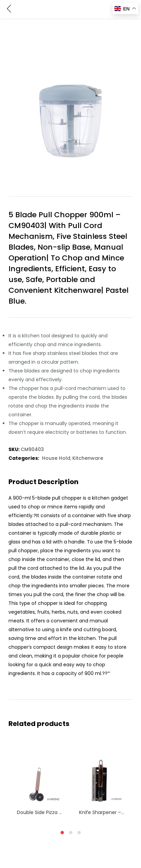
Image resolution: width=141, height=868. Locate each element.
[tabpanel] (40, 782)
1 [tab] (62, 833)
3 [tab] (79, 833)
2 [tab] (71, 833)
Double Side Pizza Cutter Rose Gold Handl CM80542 (40, 812)
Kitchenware (88, 458)
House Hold (56, 458)
